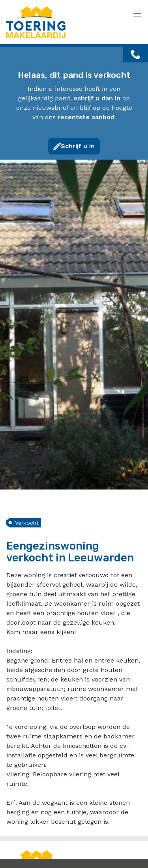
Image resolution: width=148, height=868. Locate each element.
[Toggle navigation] (137, 14)
